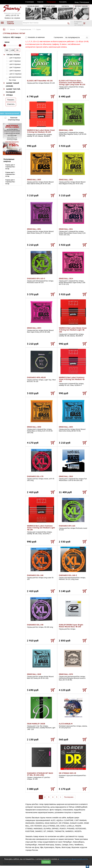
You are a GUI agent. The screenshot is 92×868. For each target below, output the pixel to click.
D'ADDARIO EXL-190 (35, 625)
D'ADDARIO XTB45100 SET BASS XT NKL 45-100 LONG (40, 774)
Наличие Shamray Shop (14, 119)
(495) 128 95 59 (12, 15)
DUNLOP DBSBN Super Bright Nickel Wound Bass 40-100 (71, 626)
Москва (14, 2)
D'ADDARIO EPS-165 (67, 526)
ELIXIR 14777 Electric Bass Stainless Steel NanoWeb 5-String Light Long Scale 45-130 (72, 83)
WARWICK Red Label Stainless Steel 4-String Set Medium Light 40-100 (41, 528)
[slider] (5, 45)
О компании (30, 2)
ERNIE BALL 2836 (66, 130)
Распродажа (51, 2)
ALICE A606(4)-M (66, 724)
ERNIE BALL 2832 (66, 180)
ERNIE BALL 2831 (34, 229)
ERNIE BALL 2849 (34, 674)
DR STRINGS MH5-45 (67, 773)
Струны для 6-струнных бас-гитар (10, 182)
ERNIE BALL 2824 (66, 279)
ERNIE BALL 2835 (66, 427)
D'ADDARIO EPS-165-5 (36, 279)
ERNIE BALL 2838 (34, 427)
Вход (77, 2)
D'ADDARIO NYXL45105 (36, 377)
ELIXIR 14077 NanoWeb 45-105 (40, 81)
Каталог (4, 29)
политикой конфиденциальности (73, 859)
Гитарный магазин (26, 29)
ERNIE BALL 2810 (66, 476)
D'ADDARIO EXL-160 (35, 575)
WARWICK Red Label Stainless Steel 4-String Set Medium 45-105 (72, 379)
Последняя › (69, 797)
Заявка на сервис (12, 18)
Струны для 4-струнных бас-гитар (10, 167)
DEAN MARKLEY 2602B (36, 724)
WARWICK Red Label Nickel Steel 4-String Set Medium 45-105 (41, 131)
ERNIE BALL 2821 (66, 229)
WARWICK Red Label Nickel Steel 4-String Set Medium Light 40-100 (73, 330)
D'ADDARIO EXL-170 (35, 476)
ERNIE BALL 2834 (34, 328)
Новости (40, 2)
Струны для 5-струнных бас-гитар (10, 174)
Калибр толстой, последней (13, 91)
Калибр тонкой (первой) (12, 85)
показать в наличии (36, 37)
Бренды (10, 95)
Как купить (63, 2)
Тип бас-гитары (13, 55)
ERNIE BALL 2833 (34, 180)
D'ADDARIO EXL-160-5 (68, 575)
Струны (38, 29)
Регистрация (85, 2)
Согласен (46, 862)
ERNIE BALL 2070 (66, 674)
